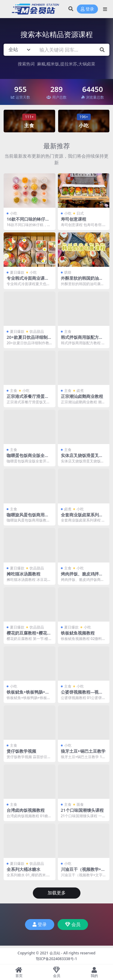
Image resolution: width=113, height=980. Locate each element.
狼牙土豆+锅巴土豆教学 (83, 751)
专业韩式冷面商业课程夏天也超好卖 (28, 281)
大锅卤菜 (87, 64)
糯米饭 (53, 64)
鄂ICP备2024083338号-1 (56, 959)
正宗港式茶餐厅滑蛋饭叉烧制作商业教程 (28, 399)
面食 (80, 804)
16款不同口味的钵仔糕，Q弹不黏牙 (26, 222)
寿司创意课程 (74, 219)
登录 (87, 9)
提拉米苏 (69, 64)
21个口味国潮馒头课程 (82, 810)
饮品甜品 (37, 331)
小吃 (14, 213)
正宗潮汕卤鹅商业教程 (82, 396)
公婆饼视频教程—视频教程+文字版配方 (82, 695)
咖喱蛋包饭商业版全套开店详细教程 (28, 458)
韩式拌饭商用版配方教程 (82, 340)
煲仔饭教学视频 (21, 751)
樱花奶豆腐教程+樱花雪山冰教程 (29, 635)
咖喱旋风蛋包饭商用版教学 (28, 517)
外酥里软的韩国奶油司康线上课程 (82, 281)
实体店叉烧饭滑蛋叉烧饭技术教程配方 (82, 458)
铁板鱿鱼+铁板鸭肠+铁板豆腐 (28, 695)
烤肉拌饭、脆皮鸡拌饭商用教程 (82, 576)
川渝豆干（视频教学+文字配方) (83, 872)
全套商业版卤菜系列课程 (82, 517)
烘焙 (68, 272)
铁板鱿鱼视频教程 (78, 633)
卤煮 (80, 391)
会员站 (55, 953)
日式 (80, 213)
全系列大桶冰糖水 (24, 869)
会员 (73, 925)
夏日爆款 (17, 272)
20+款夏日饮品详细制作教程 (29, 340)
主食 (68, 331)
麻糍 (41, 64)
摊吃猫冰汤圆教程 (24, 574)
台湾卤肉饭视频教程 (26, 810)
